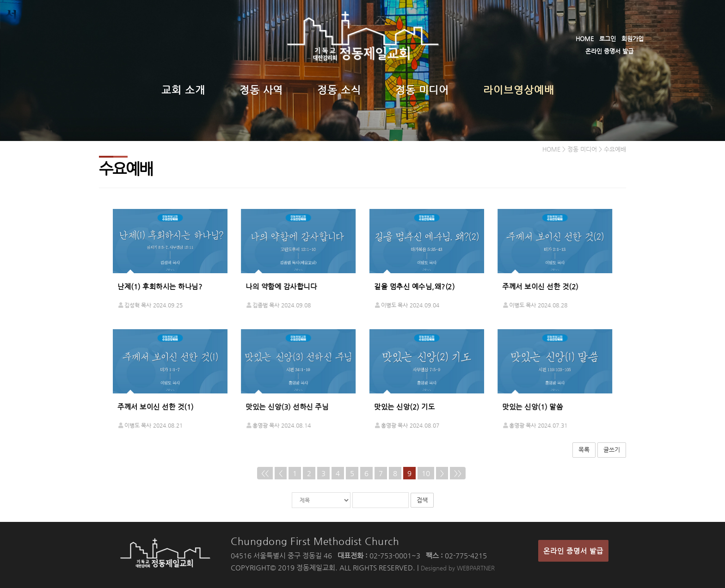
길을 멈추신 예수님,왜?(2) (414, 286)
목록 (584, 450)
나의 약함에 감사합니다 (281, 286)
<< (265, 473)
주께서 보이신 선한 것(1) (156, 407)
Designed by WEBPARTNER (458, 568)
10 (426, 473)
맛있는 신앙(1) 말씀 (532, 407)
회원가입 (633, 39)
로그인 (608, 39)
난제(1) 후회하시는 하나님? (160, 286)
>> (458, 473)
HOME (585, 39)
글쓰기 (612, 450)
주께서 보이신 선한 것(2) (540, 286)
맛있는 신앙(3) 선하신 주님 (287, 407)
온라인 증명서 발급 (609, 51)
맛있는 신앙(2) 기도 (404, 407)
